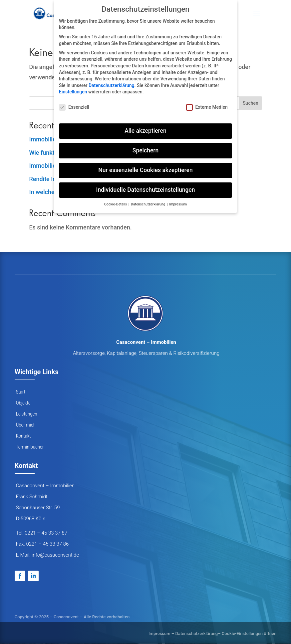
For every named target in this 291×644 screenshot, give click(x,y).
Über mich (26, 425)
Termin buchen (30, 447)
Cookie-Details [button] (116, 204)
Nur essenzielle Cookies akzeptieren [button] (145, 170)
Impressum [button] (178, 204)
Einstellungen (73, 92)
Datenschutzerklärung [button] (148, 204)
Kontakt (23, 436)
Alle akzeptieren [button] (145, 131)
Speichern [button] (145, 150)
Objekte (23, 403)
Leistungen (27, 414)
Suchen (251, 103)
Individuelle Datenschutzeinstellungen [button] (146, 190)
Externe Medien (207, 107)
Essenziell (74, 107)
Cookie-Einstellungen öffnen (249, 633)
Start (21, 392)
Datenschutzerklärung (196, 633)
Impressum (159, 633)
